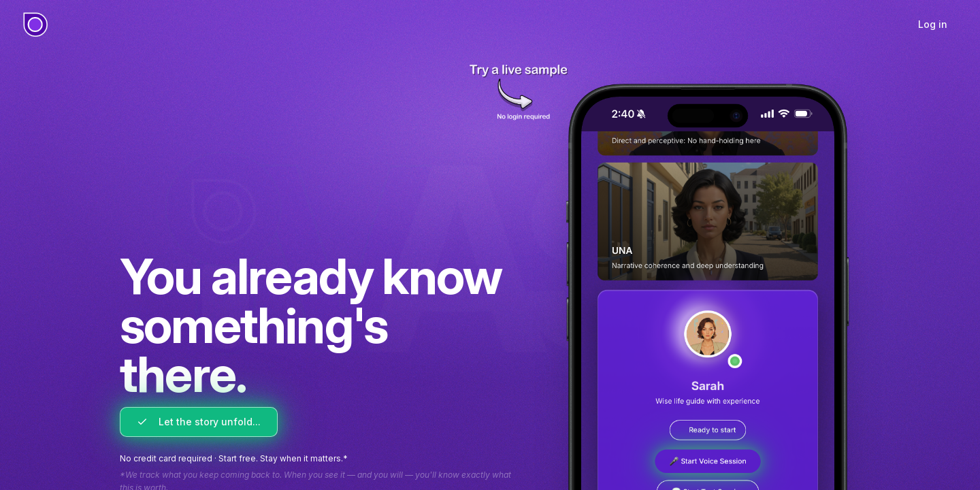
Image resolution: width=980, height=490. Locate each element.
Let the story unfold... (199, 422)
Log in (933, 24)
